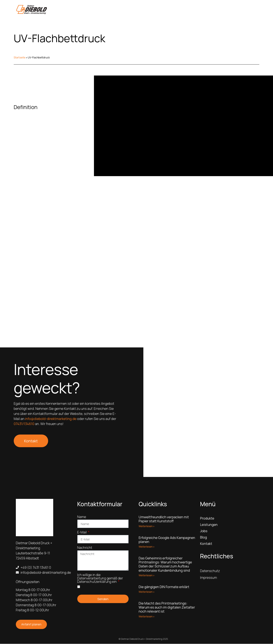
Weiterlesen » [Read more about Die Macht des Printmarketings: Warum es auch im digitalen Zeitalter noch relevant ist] (146, 617)
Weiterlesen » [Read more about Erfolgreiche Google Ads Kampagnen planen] (146, 547)
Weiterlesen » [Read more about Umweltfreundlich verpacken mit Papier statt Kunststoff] (146, 526)
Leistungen (209, 525)
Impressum (208, 578)
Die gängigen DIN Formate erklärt (164, 587)
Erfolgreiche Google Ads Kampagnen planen (167, 540)
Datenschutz (210, 571)
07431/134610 (24, 424)
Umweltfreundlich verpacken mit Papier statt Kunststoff (164, 519)
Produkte (207, 519)
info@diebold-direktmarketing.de (51, 419)
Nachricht (85, 548)
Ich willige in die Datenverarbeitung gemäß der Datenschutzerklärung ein (100, 579)
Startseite (20, 57)
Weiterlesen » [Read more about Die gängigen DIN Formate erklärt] (146, 592)
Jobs (204, 531)
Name (82, 518)
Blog (203, 538)
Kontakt (206, 544)
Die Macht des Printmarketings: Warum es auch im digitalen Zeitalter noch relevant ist (167, 608)
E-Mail (82, 533)
